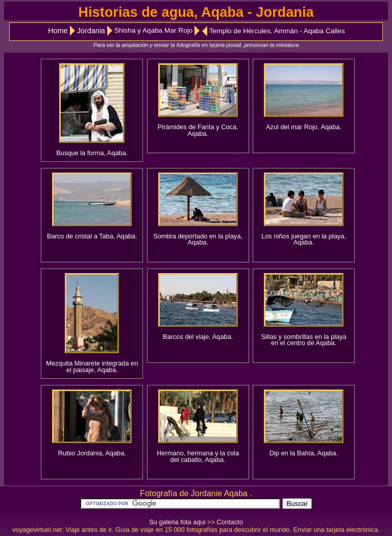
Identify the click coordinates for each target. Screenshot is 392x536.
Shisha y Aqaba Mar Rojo (153, 30)
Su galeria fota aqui (177, 522)
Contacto (230, 522)
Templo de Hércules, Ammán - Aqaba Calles (277, 31)
